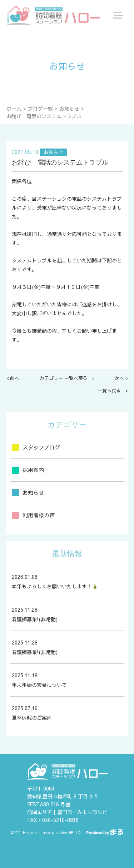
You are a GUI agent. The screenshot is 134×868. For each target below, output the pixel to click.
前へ (15, 378)
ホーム (14, 109)
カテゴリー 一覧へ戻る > (67, 378)
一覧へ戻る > (113, 391)
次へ (119, 378)
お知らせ (69, 109)
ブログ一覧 (40, 109)
